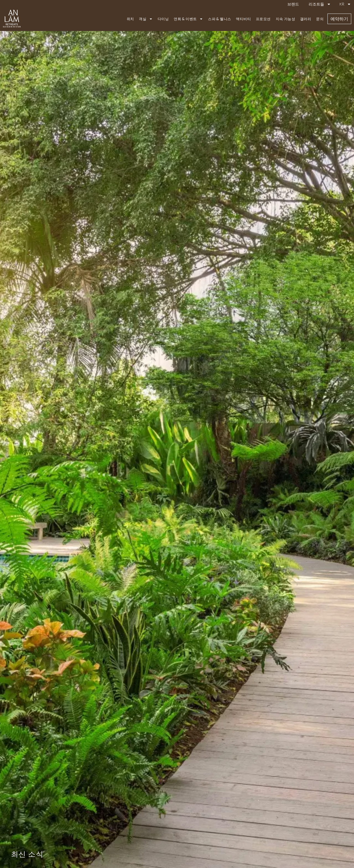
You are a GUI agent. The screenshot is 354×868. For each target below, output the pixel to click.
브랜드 (293, 4)
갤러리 (306, 19)
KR (345, 4)
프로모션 (263, 19)
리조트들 (320, 4)
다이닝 (163, 19)
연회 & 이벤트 (188, 19)
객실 (146, 19)
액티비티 (243, 19)
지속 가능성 (285, 19)
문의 (320, 19)
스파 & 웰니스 (219, 19)
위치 (130, 19)
